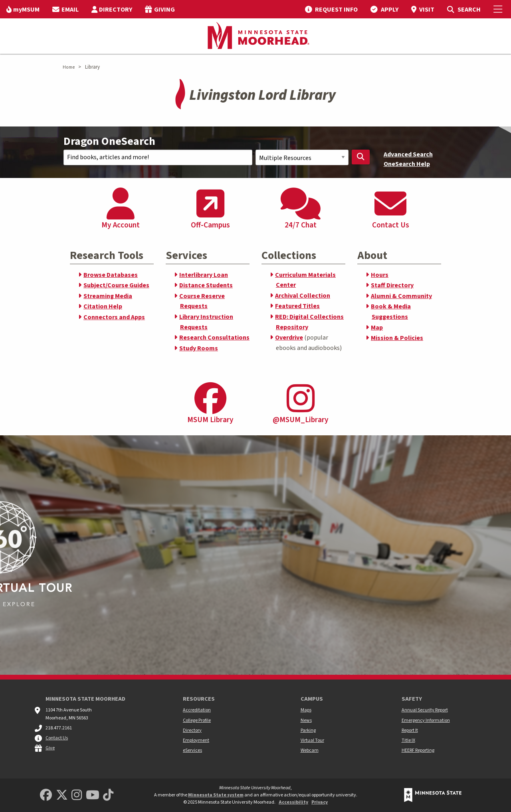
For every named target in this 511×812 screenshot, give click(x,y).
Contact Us (57, 738)
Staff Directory (392, 285)
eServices (192, 750)
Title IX (408, 740)
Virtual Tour (312, 740)
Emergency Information (426, 720)
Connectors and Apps (114, 317)
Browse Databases (111, 275)
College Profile (197, 720)
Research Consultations (214, 338)
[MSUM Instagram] (77, 795)
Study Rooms (199, 348)
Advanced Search (408, 154)
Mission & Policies (397, 338)
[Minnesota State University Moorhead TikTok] (108, 795)
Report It (410, 730)
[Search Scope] (302, 157)
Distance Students (206, 285)
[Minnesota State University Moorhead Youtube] (93, 795)
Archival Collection (303, 296)
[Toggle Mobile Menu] (499, 9)
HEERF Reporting (418, 750)
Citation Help (103, 306)
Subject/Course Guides (116, 285)
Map (377, 328)
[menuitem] (23, 9)
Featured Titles (297, 306)
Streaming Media (108, 296)
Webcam (310, 750)
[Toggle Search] (464, 9)
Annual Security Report (425, 710)
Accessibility (293, 802)
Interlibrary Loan (204, 275)
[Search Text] (158, 157)
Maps (306, 710)
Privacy (320, 802)
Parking (308, 730)
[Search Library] (361, 157)
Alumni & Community (401, 296)
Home (69, 67)
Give (50, 748)
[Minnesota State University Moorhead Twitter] (62, 795)
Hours (380, 275)
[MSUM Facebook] (46, 795)
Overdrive (289, 338)
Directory (192, 730)
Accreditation (197, 710)
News (306, 720)
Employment (196, 740)
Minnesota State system (216, 795)
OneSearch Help (407, 164)
